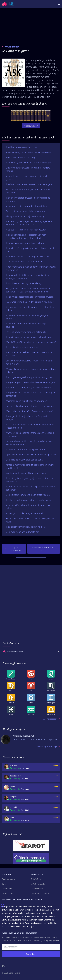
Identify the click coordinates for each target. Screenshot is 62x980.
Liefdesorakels (37, 889)
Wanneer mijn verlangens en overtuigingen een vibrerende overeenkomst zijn (29, 223)
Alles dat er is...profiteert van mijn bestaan (26, 230)
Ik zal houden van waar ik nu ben (22, 147)
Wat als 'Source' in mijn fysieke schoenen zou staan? (31, 342)
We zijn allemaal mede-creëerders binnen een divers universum (31, 371)
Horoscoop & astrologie (48, 747)
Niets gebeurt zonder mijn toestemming (25, 216)
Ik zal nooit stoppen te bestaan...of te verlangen (29, 184)
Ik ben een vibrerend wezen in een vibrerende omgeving (28, 199)
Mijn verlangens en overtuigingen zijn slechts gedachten (27, 178)
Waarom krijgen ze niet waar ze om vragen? (27, 401)
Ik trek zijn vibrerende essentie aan (23, 347)
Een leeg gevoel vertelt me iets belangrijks (26, 332)
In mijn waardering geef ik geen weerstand (26, 473)
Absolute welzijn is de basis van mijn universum (29, 152)
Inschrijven (31, 954)
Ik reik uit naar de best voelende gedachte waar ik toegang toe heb (30, 426)
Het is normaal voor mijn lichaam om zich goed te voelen (30, 520)
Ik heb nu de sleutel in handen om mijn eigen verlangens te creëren (28, 277)
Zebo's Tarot (36, 879)
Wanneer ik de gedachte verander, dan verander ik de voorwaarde (30, 434)
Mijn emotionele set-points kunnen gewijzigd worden (27, 317)
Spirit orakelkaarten (13, 549)
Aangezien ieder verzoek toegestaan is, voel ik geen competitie (31, 394)
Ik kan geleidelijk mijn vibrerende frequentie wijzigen (27, 418)
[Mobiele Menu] (59, 4)
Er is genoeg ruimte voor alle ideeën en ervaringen (30, 382)
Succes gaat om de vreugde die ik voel (24, 513)
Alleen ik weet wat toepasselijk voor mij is (25, 449)
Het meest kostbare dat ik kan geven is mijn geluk (30, 406)
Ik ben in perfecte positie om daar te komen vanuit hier (30, 250)
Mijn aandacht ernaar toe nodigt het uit (25, 262)
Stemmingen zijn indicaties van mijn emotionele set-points (31, 309)
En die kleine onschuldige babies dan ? (24, 460)
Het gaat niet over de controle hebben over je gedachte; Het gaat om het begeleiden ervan (28, 290)
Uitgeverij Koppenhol (40, 893)
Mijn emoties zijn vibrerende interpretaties (26, 206)
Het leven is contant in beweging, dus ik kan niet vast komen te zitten (29, 443)
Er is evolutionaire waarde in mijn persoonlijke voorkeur (28, 169)
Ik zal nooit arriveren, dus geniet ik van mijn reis (29, 387)
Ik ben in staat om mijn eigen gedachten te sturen (30, 337)
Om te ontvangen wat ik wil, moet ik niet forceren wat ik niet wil (29, 362)
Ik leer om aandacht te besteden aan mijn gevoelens (26, 325)
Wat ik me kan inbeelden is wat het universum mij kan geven (30, 354)
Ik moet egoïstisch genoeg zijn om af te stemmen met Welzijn (30, 480)
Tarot (4, 884)
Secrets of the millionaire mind (44, 549)
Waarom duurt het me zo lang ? (21, 157)
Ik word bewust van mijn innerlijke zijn (24, 283)
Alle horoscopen (52, 719)
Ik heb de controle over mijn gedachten (25, 243)
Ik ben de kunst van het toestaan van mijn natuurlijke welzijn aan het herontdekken (26, 236)
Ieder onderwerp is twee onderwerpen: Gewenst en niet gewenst (31, 268)
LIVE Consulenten (39, 884)
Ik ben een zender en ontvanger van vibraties (28, 256)
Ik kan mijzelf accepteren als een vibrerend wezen (30, 297)
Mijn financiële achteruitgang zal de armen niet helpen (28, 507)
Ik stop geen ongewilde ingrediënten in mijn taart (30, 377)
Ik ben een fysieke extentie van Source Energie (28, 163)
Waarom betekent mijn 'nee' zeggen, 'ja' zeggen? (29, 411)
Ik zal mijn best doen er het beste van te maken (29, 500)
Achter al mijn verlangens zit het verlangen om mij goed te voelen (30, 466)
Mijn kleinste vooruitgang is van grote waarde (28, 495)
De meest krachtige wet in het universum (26, 211)
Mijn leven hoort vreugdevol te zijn (22, 532)
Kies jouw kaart (31, 126)
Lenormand (7, 889)
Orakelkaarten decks (31, 652)
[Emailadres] (31, 947)
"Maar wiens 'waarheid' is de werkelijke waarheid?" (30, 302)
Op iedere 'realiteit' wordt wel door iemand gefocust (31, 455)
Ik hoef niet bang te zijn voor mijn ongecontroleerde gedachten (31, 488)
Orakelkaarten (12, 47)
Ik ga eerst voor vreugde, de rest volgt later (27, 527)
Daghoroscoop (8, 879)
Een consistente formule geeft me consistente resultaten (28, 191)
